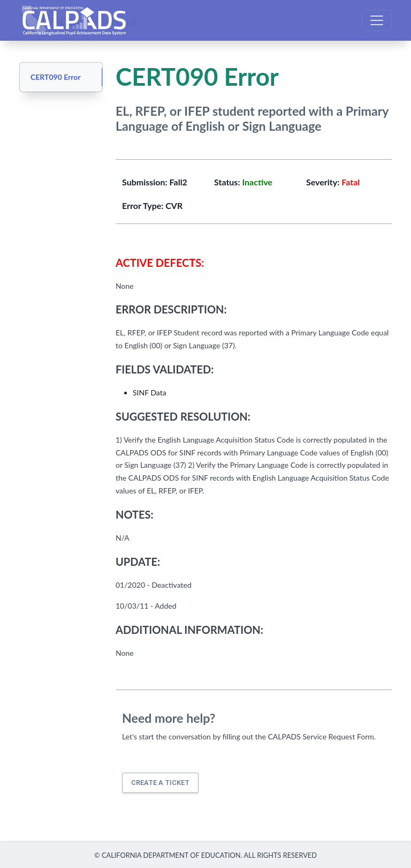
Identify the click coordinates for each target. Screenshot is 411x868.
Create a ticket (160, 783)
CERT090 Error (56, 77)
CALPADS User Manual (82, 20)
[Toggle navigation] (377, 20)
